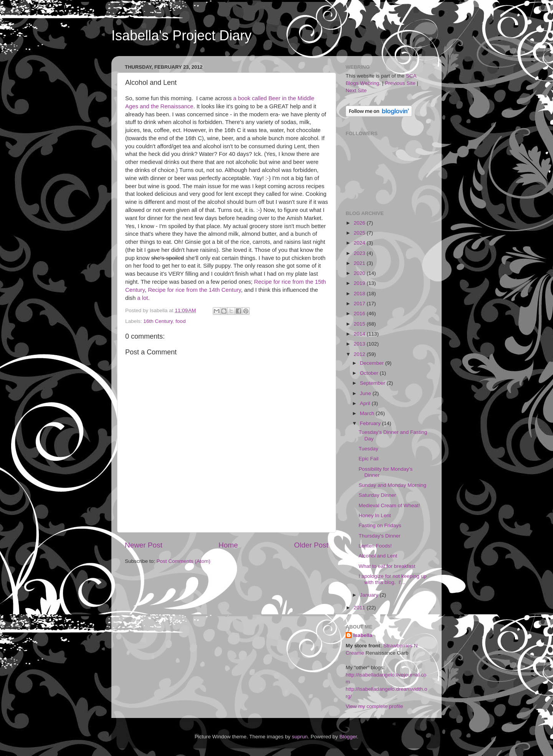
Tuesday (368, 449)
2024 (360, 243)
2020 (360, 273)
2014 (360, 334)
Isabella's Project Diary (181, 36)
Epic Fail (369, 459)
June (366, 393)
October (370, 373)
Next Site (356, 90)
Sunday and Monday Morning (392, 485)
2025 (360, 233)
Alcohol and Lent (378, 556)
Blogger (348, 737)
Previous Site (400, 83)
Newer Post (144, 545)
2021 (360, 263)
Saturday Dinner (377, 495)
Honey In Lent (375, 515)
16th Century (158, 321)
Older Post (311, 545)
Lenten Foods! (375, 546)
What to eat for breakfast (387, 566)
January (370, 595)
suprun (300, 737)
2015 (360, 324)
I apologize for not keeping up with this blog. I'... (393, 579)
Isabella (363, 635)
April (366, 403)
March (368, 413)
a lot (142, 298)
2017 (360, 304)
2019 (360, 283)
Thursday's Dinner (380, 536)
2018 (360, 294)
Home (228, 545)
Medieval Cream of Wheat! (389, 505)
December (373, 363)
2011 (360, 608)
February (371, 423)
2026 (360, 223)
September (373, 383)
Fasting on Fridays (380, 525)
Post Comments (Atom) (184, 561)
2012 (360, 354)
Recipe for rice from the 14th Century (194, 290)
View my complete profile (374, 706)
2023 (360, 253)
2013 (360, 344)
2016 (360, 313)
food (180, 321)
